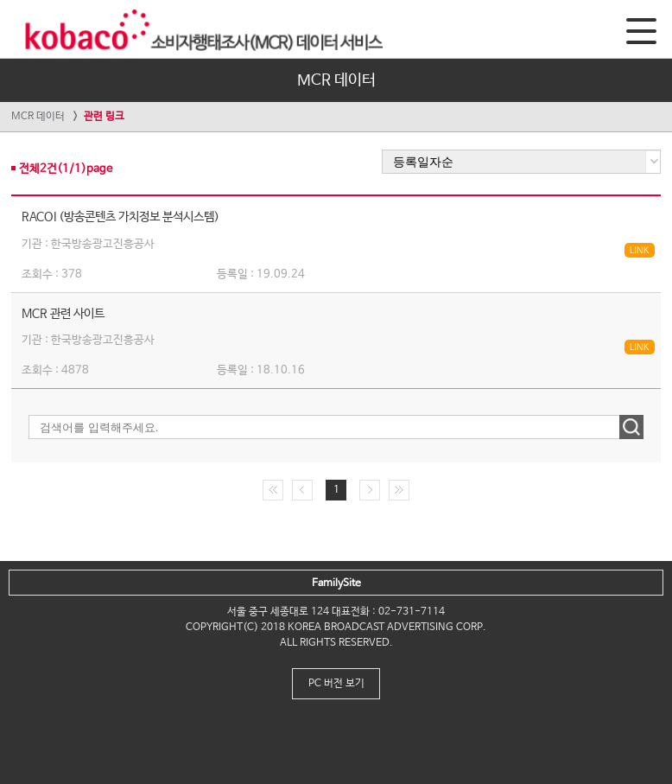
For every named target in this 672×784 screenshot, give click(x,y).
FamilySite (336, 583)
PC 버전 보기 (336, 684)
